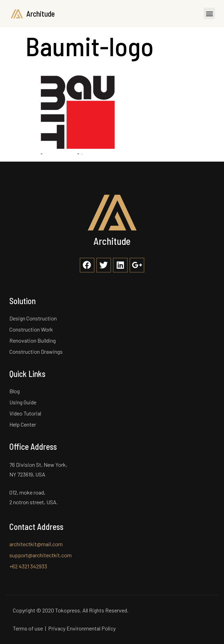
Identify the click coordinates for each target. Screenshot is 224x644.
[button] (209, 13)
